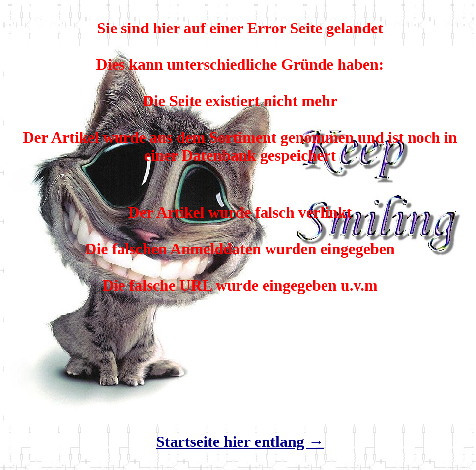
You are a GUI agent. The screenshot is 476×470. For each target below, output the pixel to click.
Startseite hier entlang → (240, 441)
